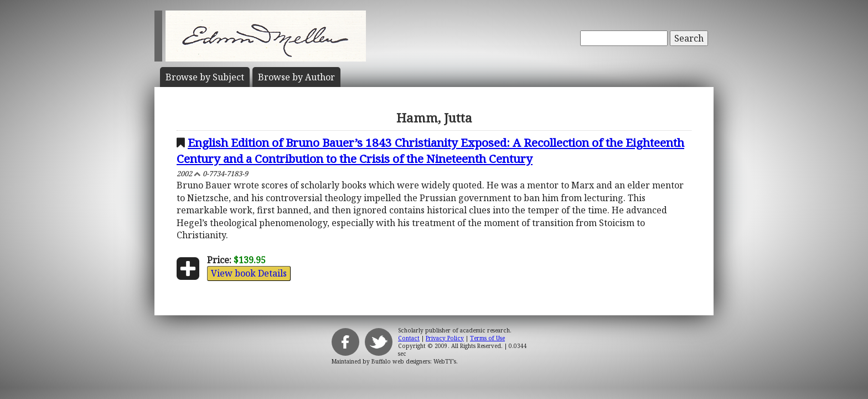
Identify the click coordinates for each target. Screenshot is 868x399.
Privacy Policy (445, 338)
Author (296, 77)
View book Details (249, 273)
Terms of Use (487, 338)
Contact (409, 338)
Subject (205, 77)
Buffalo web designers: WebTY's (414, 361)
